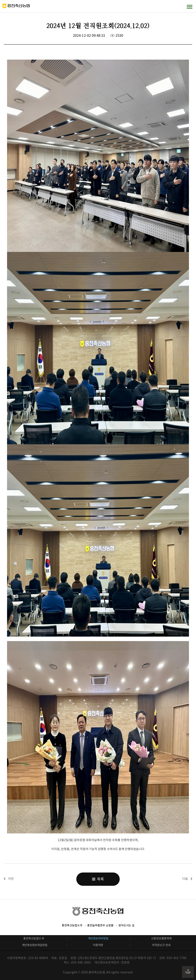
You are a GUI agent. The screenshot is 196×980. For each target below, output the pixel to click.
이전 (11, 879)
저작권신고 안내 (161, 945)
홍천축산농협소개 (72, 925)
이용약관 (98, 945)
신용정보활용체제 (161, 938)
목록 (98, 879)
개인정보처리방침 (98, 938)
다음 (185, 879)
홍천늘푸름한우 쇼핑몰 (100, 925)
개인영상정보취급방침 (35, 945)
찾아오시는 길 (126, 925)
